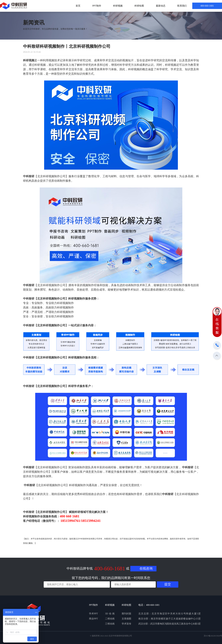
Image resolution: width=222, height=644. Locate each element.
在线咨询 (146, 569)
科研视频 (118, 6)
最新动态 (161, 6)
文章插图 (126, 619)
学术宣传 (126, 624)
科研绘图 (139, 6)
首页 (78, 6)
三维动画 (110, 624)
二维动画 (110, 619)
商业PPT (93, 619)
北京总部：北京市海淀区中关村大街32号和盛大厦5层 (169, 614)
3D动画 (110, 614)
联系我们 (182, 6)
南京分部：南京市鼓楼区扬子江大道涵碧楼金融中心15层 (169, 619)
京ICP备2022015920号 (213, 636)
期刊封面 (126, 614)
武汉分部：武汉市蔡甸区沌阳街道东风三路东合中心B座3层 (169, 624)
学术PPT (93, 614)
